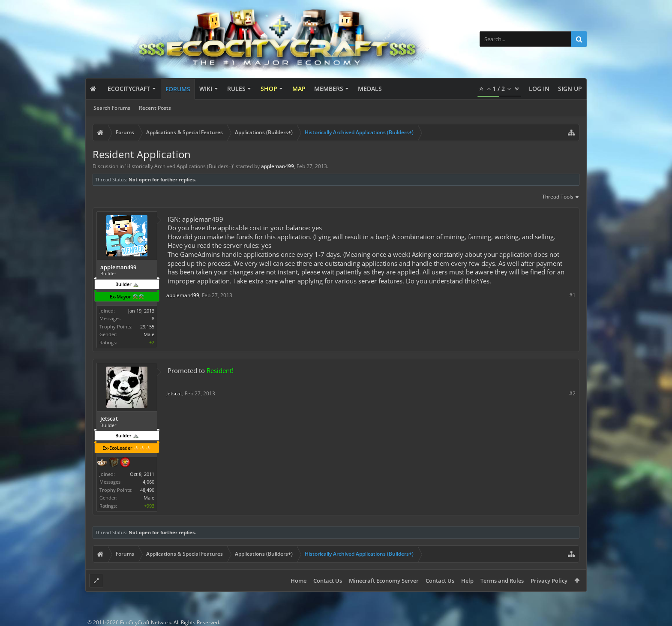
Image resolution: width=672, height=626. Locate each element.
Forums (178, 89)
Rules (236, 89)
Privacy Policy (549, 581)
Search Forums (112, 108)
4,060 (148, 482)
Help (467, 581)
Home (298, 581)
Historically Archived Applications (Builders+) (180, 166)
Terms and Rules (502, 581)
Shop (269, 89)
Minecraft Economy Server (384, 581)
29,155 (147, 327)
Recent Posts (155, 108)
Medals (370, 89)
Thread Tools (561, 197)
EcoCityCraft (129, 89)
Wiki (206, 89)
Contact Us (328, 581)
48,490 (147, 490)
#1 (572, 295)
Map (299, 89)
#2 (572, 393)
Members (329, 89)
